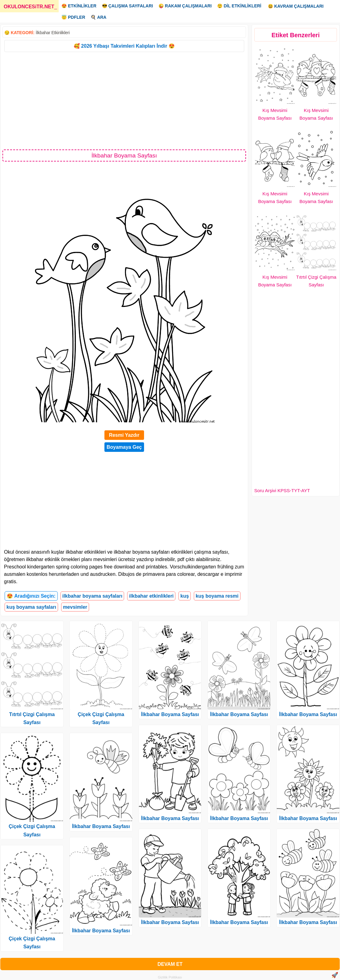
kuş (185, 596)
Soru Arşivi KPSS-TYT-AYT (282, 490)
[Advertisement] (124, 100)
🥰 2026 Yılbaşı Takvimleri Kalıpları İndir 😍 (124, 46)
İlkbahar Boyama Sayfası (101, 826)
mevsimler (75, 607)
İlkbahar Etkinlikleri (53, 33)
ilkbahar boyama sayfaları (92, 596)
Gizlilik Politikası (170, 977)
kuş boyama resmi (217, 596)
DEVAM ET (170, 964)
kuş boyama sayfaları (31, 607)
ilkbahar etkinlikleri (151, 596)
